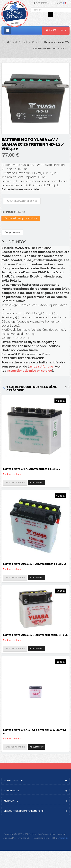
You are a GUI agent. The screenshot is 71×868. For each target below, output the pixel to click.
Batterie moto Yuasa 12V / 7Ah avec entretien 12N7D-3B (35, 635)
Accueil (12, 42)
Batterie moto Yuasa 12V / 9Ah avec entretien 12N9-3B (35, 564)
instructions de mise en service (29, 371)
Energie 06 (63, 838)
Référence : (8, 212)
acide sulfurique (41, 366)
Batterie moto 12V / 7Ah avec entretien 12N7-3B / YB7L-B (35, 732)
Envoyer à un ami (12, 232)
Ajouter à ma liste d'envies (22, 201)
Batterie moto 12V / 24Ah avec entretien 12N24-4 (32, 469)
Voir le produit (36, 483)
